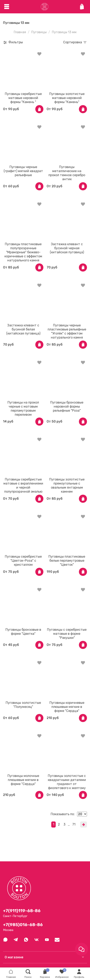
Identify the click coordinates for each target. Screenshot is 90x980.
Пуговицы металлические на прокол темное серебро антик (67, 173)
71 (74, 824)
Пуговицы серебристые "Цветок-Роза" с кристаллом (23, 561)
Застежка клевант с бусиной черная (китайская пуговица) (67, 248)
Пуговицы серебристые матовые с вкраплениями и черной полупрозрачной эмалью (23, 485)
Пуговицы (39, 32)
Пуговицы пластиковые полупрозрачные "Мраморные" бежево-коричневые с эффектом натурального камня (23, 252)
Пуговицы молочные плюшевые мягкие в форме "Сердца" (23, 780)
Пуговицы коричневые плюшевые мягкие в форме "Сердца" (67, 707)
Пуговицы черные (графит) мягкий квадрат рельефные (23, 171)
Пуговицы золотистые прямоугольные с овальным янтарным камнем (67, 485)
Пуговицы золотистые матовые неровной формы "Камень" (67, 98)
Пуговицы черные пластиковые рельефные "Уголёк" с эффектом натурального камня (67, 331)
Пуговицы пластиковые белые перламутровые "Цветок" (67, 561)
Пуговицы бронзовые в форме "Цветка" (23, 632)
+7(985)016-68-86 (23, 925)
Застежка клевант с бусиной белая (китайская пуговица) (23, 329)
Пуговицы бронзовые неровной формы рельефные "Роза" (67, 406)
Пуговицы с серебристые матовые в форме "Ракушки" (67, 634)
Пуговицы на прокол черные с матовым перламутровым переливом (23, 409)
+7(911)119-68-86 (22, 911)
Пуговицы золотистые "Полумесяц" (23, 705)
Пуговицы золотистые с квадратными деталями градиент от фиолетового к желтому (67, 782)
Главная (20, 32)
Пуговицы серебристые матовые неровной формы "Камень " (23, 98)
